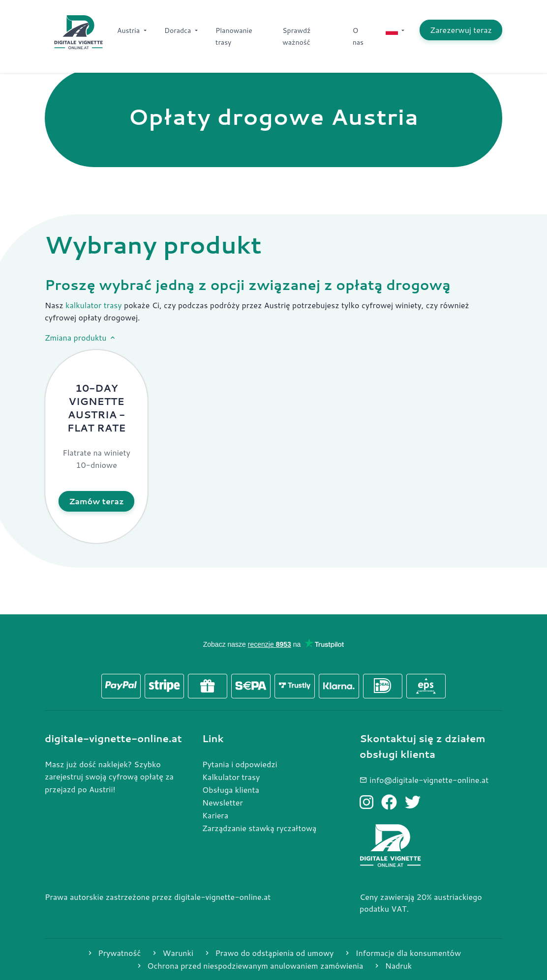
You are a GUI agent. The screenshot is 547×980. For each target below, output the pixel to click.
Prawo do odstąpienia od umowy (268, 953)
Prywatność (113, 953)
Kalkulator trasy (231, 777)
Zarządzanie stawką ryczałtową (259, 828)
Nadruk (392, 966)
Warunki (172, 953)
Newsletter (223, 802)
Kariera (215, 815)
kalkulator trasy (94, 305)
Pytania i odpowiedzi (240, 764)
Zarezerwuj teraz (461, 30)
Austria (133, 30)
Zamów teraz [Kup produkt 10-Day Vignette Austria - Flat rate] (96, 501)
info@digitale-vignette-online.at (424, 780)
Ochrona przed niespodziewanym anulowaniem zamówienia (249, 966)
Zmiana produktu (81, 338)
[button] (96, 447)
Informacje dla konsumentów (402, 953)
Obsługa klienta (231, 790)
